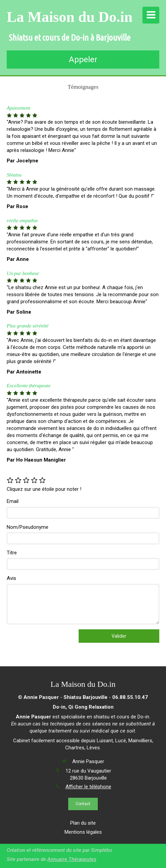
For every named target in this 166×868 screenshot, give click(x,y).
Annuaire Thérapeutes (72, 859)
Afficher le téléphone (88, 787)
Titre (12, 553)
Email (13, 501)
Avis (11, 578)
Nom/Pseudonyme (28, 527)
